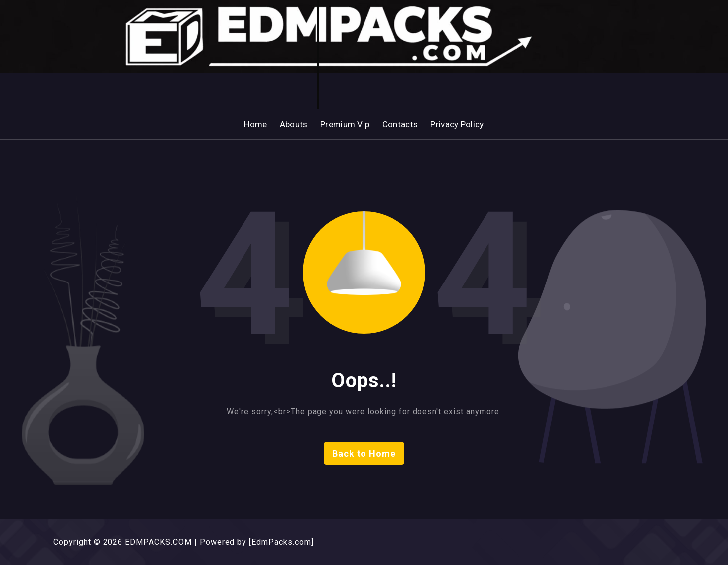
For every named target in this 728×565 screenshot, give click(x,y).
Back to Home (364, 454)
